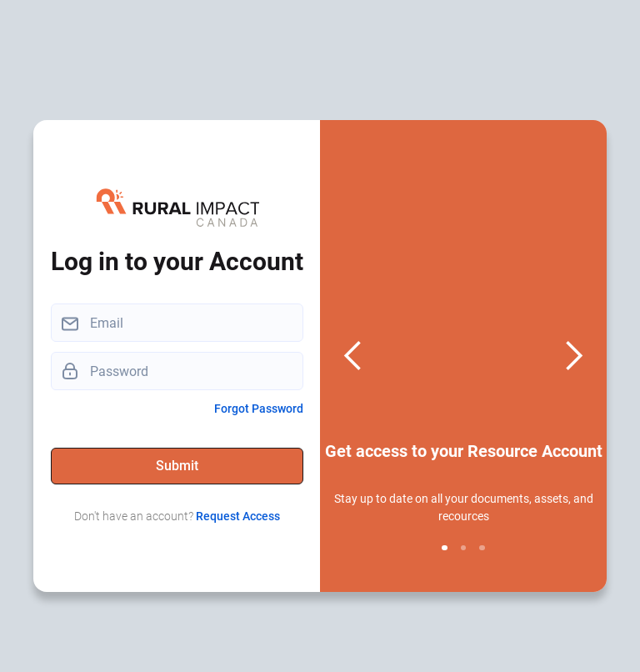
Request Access (238, 516)
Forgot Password (259, 409)
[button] (353, 356)
